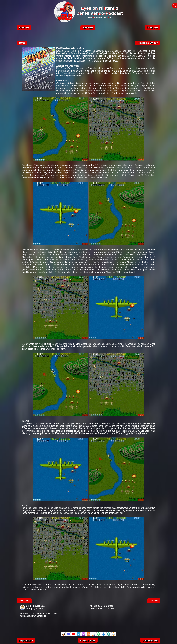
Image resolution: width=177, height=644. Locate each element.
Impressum (26, 640)
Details (154, 600)
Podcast (24, 27)
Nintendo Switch (148, 43)
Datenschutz (150, 640)
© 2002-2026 (88, 640)
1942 (22, 43)
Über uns (152, 27)
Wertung (24, 600)
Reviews (88, 27)
